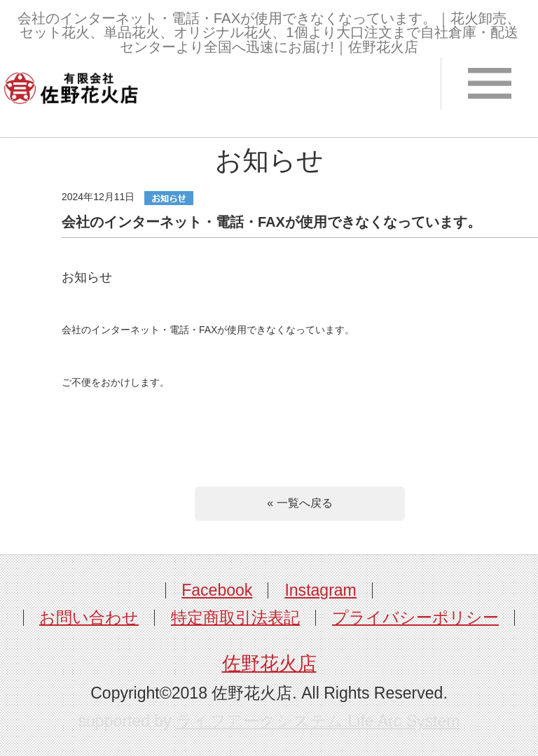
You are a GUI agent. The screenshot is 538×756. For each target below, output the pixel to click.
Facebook (217, 590)
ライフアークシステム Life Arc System (318, 721)
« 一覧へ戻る (299, 503)
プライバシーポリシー (415, 617)
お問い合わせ (89, 617)
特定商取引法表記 (235, 617)
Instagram (320, 590)
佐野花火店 (269, 664)
